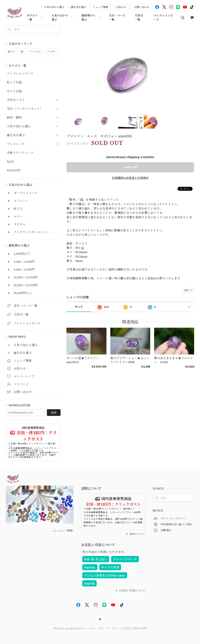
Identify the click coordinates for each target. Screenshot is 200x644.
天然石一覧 (139, 17)
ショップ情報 (100, 7)
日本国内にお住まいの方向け (130, 178)
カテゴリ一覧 (35, 17)
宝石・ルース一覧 (117, 17)
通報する (188, 290)
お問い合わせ (142, 7)
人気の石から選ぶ (63, 17)
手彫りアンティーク (20, 153)
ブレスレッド (16, 144)
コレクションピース (163, 17)
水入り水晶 (14, 91)
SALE (10, 162)
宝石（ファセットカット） (25, 109)
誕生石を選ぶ (79, 7)
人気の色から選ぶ (54, 7)
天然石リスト (16, 100)
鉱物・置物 (14, 118)
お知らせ (121, 7)
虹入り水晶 (14, 82)
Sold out (130, 167)
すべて (79, 307)
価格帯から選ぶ (91, 17)
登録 (54, 412)
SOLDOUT (14, 170)
